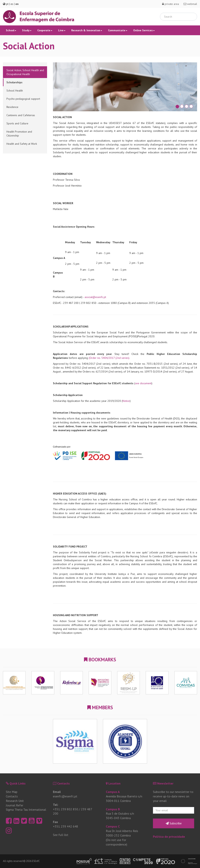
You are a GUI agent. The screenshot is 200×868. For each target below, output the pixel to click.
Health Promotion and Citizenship (19, 134)
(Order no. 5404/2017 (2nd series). (109, 358)
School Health (15, 91)
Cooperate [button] (45, 30)
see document (143, 383)
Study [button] (27, 30)
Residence (12, 107)
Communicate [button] (118, 30)
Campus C (113, 826)
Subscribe (174, 823)
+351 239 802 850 (66, 809)
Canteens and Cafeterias (21, 115)
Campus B (113, 809)
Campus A (113, 792)
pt (7, 4)
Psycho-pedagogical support (23, 99)
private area (171, 4)
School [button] (11, 30)
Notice (126, 401)
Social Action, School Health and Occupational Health (25, 72)
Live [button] (62, 30)
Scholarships (14, 82)
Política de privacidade (169, 837)
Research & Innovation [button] (87, 30)
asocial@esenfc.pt (95, 297)
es (12, 4)
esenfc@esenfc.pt (65, 796)
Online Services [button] (144, 30)
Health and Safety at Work (22, 144)
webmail (190, 4)
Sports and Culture (17, 123)
